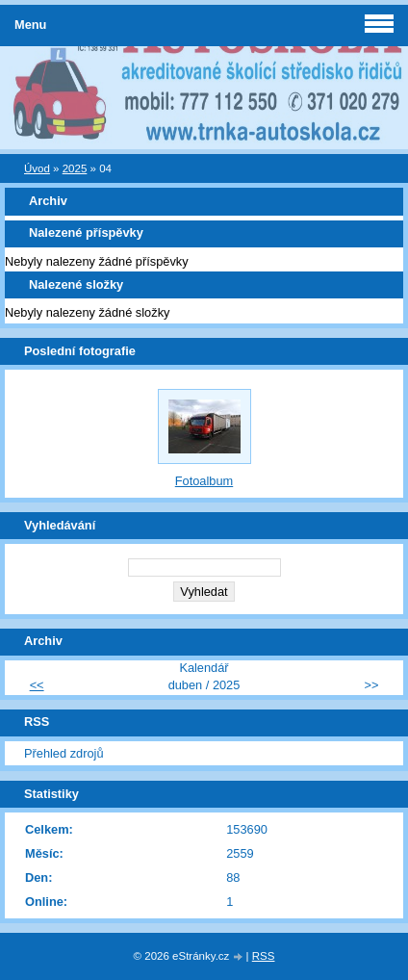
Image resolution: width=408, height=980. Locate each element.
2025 (75, 168)
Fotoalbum (204, 481)
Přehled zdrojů (64, 753)
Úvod (37, 168)
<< (37, 685)
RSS (264, 956)
